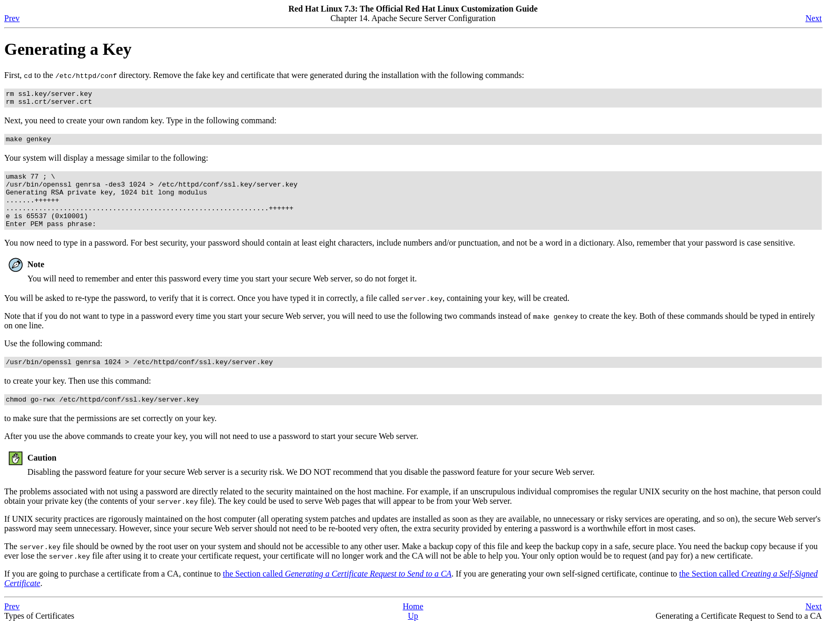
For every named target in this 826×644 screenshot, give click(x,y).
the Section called (337, 593)
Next (814, 18)
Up (413, 635)
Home (413, 625)
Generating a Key (68, 49)
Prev (12, 18)
